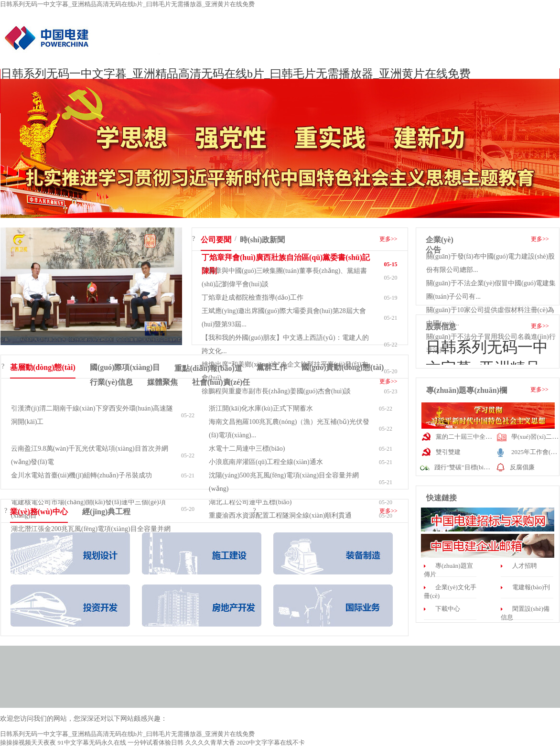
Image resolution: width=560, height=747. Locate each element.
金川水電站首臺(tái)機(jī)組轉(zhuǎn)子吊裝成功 (81, 475)
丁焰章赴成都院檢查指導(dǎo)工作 (253, 298)
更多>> (388, 239)
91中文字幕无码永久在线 (92, 742)
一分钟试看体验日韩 (156, 742)
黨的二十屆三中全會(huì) (470, 437)
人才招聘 (525, 566)
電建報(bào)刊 (531, 587)
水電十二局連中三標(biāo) (247, 449)
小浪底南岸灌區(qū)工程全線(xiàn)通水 (266, 462)
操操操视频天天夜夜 (28, 742)
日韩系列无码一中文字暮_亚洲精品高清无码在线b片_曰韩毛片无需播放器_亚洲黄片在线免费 (127, 4)
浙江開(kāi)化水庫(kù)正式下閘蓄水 (261, 408)
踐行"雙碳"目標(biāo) (463, 467)
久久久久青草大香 (210, 742)
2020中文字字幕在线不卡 (271, 742)
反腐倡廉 (522, 467)
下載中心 (448, 609)
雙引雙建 (448, 452)
